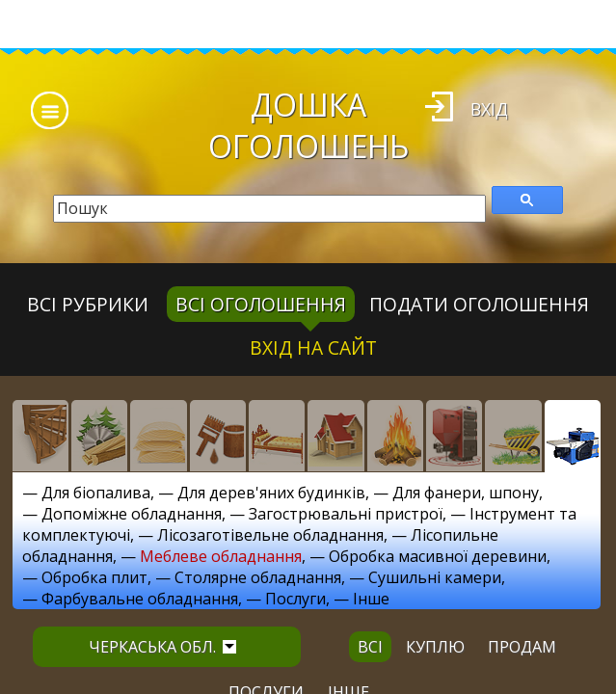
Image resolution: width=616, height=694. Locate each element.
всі (370, 647)
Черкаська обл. (162, 647)
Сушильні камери (435, 577)
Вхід (489, 109)
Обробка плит (94, 577)
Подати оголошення (479, 304)
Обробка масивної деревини (438, 556)
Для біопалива (96, 493)
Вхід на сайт (313, 347)
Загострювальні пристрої (346, 514)
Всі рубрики (88, 304)
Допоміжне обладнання (132, 514)
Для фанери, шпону (466, 493)
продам (522, 647)
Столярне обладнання (258, 577)
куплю (435, 647)
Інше (371, 599)
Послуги (295, 599)
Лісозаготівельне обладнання (270, 535)
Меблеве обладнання (221, 556)
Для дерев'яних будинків (271, 493)
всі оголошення (261, 304)
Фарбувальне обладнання (140, 599)
